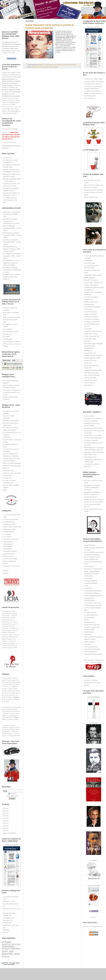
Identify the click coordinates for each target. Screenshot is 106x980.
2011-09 (6, 808)
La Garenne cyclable (91, 317)
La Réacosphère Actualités (93, 605)
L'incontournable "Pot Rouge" (94, 81)
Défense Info (88, 299)
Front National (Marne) (92, 593)
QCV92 (87, 685)
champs (6, 949)
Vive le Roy (88, 644)
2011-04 (6, 821)
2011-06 (6, 816)
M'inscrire (12, 794)
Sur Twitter (7, 337)
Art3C (86, 273)
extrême (34, 67)
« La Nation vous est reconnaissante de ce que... (10, 200)
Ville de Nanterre (90, 383)
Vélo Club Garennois (91, 373)
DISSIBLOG (7, 923)
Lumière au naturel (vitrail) (93, 331)
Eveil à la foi (88, 309)
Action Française (90, 545)
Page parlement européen (12, 317)
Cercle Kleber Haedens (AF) (94, 283)
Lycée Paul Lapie (90, 339)
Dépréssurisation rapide (11, 421)
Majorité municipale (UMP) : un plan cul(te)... (12, 228)
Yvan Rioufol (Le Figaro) (92, 649)
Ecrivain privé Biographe (92, 307)
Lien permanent (48, 65)
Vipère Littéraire (89, 642)
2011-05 (6, 818)
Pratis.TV (6, 468)
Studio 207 (88, 368)
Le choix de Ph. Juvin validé (93, 502)
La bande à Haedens (91, 440)
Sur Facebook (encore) (11, 332)
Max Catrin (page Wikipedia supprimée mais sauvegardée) (93, 346)
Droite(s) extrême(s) (91, 583)
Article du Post (89, 416)
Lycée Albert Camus (91, 334)
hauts (46, 67)
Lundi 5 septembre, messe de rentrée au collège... (11, 263)
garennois (6, 212)
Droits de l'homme (9, 554)
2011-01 (6, 828)
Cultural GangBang (91, 581)
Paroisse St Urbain (90, 360)
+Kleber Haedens (9, 532)
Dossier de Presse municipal (94, 499)
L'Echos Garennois (91, 314)
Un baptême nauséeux (92, 464)
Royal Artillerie (89, 632)
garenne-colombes (11, 944)
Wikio (5, 490)
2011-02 (6, 826)
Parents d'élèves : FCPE (92, 358)
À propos (94, 917)
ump (17, 954)
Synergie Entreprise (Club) (93, 370)
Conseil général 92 (90, 497)
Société (6, 573)
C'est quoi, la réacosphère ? (94, 569)
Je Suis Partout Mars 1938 (93, 438)
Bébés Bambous (90, 278)
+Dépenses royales (9, 529)
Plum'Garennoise (9, 247)
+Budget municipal (9, 524)
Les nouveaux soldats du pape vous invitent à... (12, 277)
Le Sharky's (88, 329)
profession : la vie (9, 901)
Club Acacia (88, 578)
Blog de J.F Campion (91, 280)
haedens (16, 949)
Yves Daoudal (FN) (91, 652)
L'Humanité (7, 437)
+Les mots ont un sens (11, 539)
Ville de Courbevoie (91, 380)
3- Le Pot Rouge (90, 263)
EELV (5, 226)
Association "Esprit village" (93, 275)
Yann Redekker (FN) (91, 647)
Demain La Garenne (91, 680)
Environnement (8, 556)
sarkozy (6, 957)
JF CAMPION (8, 254)
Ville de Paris (89, 385)
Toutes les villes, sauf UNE (12, 473)
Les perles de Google (10, 559)
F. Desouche (88, 588)
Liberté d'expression (10, 561)
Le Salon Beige (89, 617)
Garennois (6, 240)
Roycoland (88, 634)
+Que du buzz (8, 549)
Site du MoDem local (91, 197)
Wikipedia (87, 467)
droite (39, 67)
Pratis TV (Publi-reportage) (12, 463)
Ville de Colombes (90, 378)
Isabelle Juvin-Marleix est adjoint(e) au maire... (12, 270)
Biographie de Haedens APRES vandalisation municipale (92, 488)
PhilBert (6, 275)
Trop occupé (7, 476)
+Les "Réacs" (8, 537)
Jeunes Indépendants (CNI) (93, 596)
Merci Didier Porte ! (91, 455)
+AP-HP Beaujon (9, 522)
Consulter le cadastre (91, 297)
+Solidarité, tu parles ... (11, 551)
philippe (6, 942)
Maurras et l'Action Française (94, 452)
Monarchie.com (89, 622)
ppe (11, 951)
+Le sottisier (7, 534)
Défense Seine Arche (91, 302)
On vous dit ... (8, 158)
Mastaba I (88, 341)
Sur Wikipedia (8, 339)
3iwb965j (6, 930)
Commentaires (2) (59, 65)
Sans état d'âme (8, 471)
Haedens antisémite (91, 421)
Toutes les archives (9, 833)
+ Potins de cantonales (11, 519)
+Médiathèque (8, 542)
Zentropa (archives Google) (93, 654)
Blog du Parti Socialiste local (94, 185)
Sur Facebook (8, 329)
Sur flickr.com (8, 334)
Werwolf (6, 932)
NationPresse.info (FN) (92, 625)
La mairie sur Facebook (92, 322)
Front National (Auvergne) (93, 591)
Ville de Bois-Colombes (92, 375)
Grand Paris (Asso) (91, 312)
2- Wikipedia (88, 261)
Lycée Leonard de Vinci (92, 336)
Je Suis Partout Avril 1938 (93, 435)
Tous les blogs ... (90, 98)
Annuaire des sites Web (92, 270)
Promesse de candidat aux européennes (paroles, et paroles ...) (12, 392)
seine (50, 67)
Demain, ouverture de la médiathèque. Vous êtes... (12, 221)
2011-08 (6, 811)
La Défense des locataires (93, 84)
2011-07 (6, 813)
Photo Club (88, 363)
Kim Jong (6, 268)
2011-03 (6, 823)
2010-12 (6, 831)
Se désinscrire (12, 796)
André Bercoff (89, 566)
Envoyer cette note (71, 65)
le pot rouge (7, 233)
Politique (6, 571)
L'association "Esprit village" (93, 79)
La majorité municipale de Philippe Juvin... (11, 214)
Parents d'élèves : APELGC (93, 355)
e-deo (86, 586)
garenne (7, 954)
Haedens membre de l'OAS (93, 428)
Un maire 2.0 (7, 478)
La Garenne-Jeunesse (92, 319)
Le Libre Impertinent (91, 615)
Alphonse (6, 219)
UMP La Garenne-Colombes (94, 637)
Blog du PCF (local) (91, 188)
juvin (5, 951)
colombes (8, 946)
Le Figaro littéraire (90, 612)
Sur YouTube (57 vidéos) (11, 341)
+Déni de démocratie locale (12, 527)
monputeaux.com (90, 353)
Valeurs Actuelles (90, 639)
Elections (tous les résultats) (94, 190)
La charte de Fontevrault (92, 603)
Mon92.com (88, 351)
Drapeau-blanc (89, 304)
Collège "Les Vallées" (91, 285)
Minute (86, 620)
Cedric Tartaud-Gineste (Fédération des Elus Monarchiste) (92, 574)
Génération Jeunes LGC (92, 683)
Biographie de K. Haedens (93, 418)
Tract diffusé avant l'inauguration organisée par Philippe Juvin (93, 459)
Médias (5, 564)
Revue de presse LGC (92, 365)
